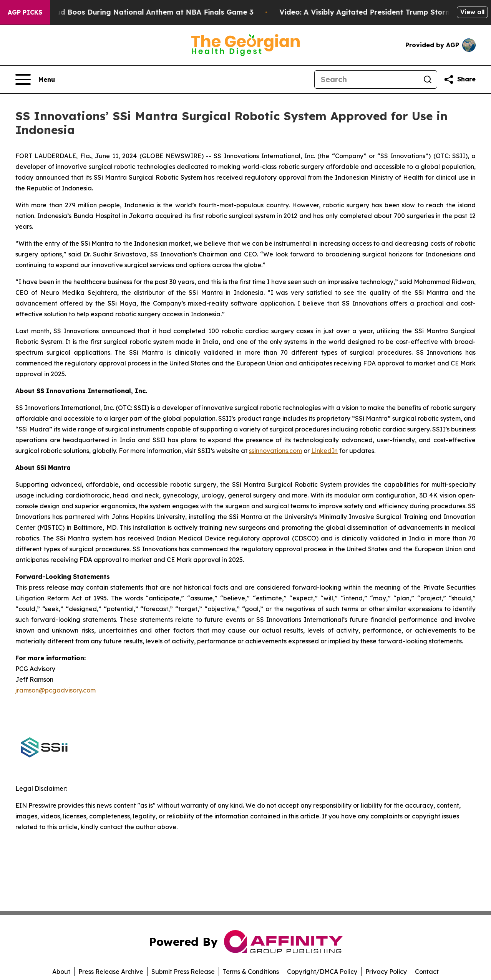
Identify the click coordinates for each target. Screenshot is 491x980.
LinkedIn (324, 451)
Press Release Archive (111, 972)
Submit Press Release (183, 972)
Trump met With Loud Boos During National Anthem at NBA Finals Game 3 (135, 12)
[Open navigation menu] (35, 79)
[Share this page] (459, 79)
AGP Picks (25, 12)
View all (472, 12)
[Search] (367, 79)
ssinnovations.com (275, 451)
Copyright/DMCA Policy (322, 972)
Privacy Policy (386, 972)
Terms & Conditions (251, 972)
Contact (427, 972)
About (61, 972)
